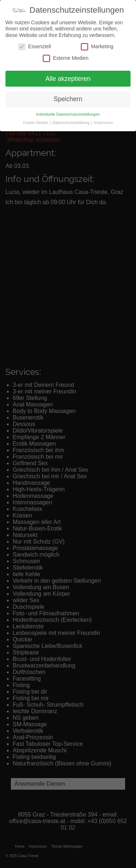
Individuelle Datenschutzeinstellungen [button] (68, 114)
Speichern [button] (68, 99)
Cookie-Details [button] (36, 123)
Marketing (97, 47)
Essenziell (35, 47)
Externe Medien (66, 58)
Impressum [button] (103, 123)
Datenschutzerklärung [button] (72, 123)
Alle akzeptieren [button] (68, 79)
